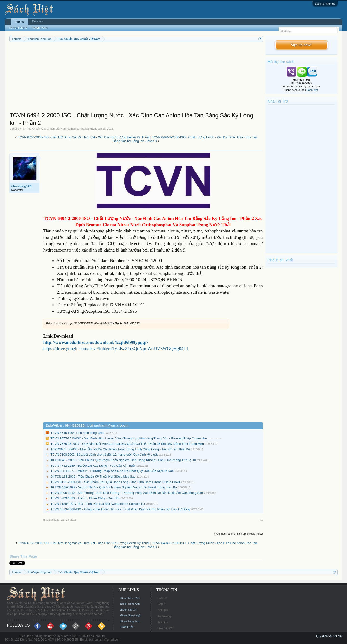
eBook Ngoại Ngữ (130, 615)
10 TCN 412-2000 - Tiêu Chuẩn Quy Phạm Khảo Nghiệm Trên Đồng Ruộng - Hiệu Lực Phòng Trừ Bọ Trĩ (123, 460)
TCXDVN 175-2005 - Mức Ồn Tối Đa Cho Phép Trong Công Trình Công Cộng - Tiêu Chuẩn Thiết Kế (120, 449)
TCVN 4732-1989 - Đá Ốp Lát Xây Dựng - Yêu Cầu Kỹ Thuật (93, 466)
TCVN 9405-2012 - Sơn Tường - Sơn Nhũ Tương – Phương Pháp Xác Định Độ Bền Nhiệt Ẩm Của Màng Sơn (127, 493)
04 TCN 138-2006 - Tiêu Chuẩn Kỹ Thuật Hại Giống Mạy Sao (93, 476)
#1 (261, 520)
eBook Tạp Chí (128, 610)
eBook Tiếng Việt (130, 598)
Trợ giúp (163, 622)
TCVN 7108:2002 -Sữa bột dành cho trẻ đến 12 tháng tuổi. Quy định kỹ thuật (104, 455)
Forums (20, 22)
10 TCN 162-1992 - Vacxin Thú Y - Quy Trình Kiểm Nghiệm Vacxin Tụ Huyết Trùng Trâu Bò (113, 487)
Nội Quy (163, 610)
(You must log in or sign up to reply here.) (239, 534)
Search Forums (18, 28)
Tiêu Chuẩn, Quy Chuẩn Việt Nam (46, 129)
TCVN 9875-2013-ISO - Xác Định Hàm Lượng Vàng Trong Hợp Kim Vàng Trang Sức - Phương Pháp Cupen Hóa (129, 438)
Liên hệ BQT (166, 628)
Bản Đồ (162, 598)
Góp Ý (161, 604)
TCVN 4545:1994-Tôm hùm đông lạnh (77, 433)
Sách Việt (312, 90)
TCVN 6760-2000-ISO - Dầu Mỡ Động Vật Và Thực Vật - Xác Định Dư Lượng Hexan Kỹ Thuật (84, 137)
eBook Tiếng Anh (130, 604)
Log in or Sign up (325, 4)
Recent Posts (40, 28)
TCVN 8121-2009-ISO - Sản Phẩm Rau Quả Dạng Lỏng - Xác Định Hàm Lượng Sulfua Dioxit (115, 482)
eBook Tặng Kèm (130, 621)
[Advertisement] (136, 78)
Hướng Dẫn (126, 627)
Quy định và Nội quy (329, 636)
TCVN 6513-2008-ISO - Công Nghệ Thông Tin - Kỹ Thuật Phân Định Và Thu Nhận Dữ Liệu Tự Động (120, 509)
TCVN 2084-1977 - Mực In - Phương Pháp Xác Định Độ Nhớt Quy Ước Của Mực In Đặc (112, 471)
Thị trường (164, 616)
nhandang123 (88, 129)
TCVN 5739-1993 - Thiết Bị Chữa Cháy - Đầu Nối (85, 498)
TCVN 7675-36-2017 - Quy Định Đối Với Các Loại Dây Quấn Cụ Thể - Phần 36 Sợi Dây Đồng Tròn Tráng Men (127, 444)
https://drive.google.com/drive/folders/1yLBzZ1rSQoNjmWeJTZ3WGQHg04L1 (116, 349)
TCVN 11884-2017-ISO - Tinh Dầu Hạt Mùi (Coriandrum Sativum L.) (98, 504)
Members (38, 21)
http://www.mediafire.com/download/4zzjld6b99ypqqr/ (96, 342)
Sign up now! (301, 45)
